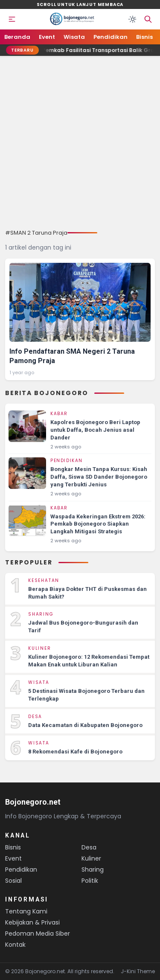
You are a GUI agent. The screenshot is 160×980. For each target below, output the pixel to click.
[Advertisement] (80, 144)
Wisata (74, 37)
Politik (90, 881)
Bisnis (144, 37)
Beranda (17, 37)
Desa (89, 847)
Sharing (93, 869)
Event (47, 37)
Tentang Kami (26, 911)
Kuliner (91, 858)
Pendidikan (111, 37)
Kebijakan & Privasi (32, 922)
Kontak (15, 945)
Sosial (13, 881)
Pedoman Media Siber (38, 933)
